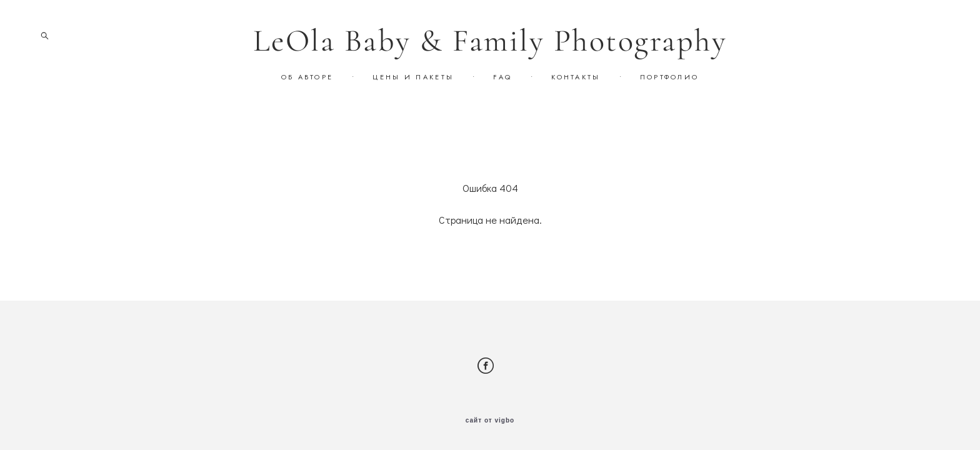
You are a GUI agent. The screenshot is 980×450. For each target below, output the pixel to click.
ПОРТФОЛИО (670, 77)
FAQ (502, 77)
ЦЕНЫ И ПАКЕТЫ (413, 77)
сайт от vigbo (490, 421)
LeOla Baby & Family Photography (490, 41)
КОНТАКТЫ (576, 77)
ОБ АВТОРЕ (307, 77)
